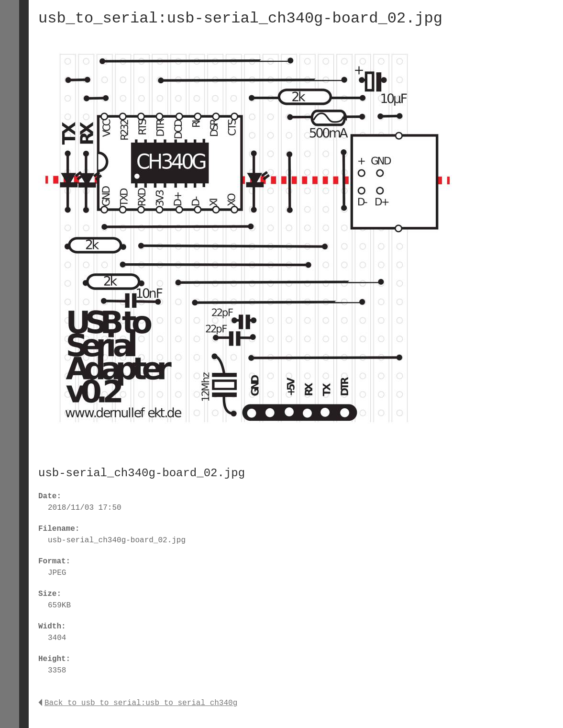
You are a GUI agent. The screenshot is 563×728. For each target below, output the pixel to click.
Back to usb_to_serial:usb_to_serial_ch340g (138, 703)
